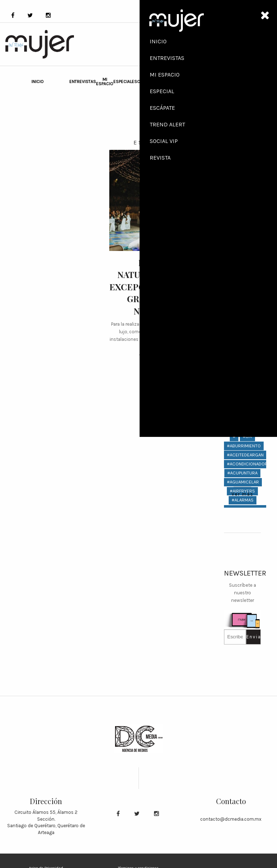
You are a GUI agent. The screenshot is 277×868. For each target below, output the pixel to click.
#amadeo (242, 527)
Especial (122, 82)
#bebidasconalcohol (252, 691)
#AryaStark (243, 618)
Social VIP (172, 82)
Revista (242, 242)
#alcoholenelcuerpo (252, 509)
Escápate (142, 82)
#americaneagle (245, 554)
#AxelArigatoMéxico (250, 636)
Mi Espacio (105, 82)
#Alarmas (243, 500)
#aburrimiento (244, 446)
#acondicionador (247, 464)
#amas (242, 545)
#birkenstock (243, 745)
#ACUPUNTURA (242, 473)
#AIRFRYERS (242, 491)
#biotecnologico (247, 736)
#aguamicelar (243, 482)
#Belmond (242, 700)
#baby (242, 645)
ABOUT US (237, 79)
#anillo (243, 581)
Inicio (38, 82)
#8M (247, 436)
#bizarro (243, 754)
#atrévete (242, 627)
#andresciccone (246, 572)
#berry (242, 709)
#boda (242, 781)
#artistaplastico (247, 609)
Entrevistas (83, 82)
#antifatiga (242, 600)
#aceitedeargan (245, 455)
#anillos (243, 591)
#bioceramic (243, 727)
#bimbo (242, 718)
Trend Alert (158, 82)
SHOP (231, 44)
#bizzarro (243, 763)
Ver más (150, 357)
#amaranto (243, 536)
